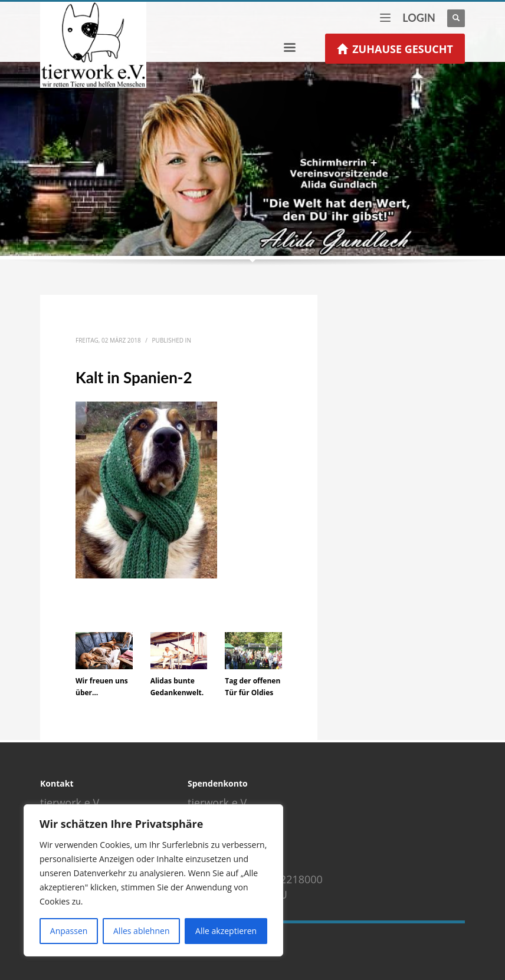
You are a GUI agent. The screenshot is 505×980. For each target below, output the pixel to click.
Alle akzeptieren (226, 931)
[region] (153, 880)
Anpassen (69, 931)
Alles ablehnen (141, 931)
